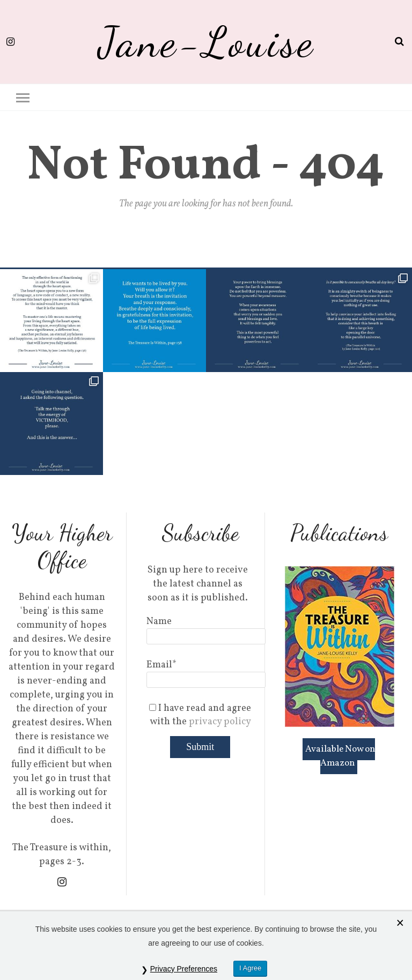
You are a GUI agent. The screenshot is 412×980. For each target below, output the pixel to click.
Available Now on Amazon (340, 756)
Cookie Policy (339, 957)
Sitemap (380, 957)
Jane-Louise (206, 42)
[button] (23, 97)
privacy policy (220, 722)
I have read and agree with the (200, 715)
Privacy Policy (283, 957)
